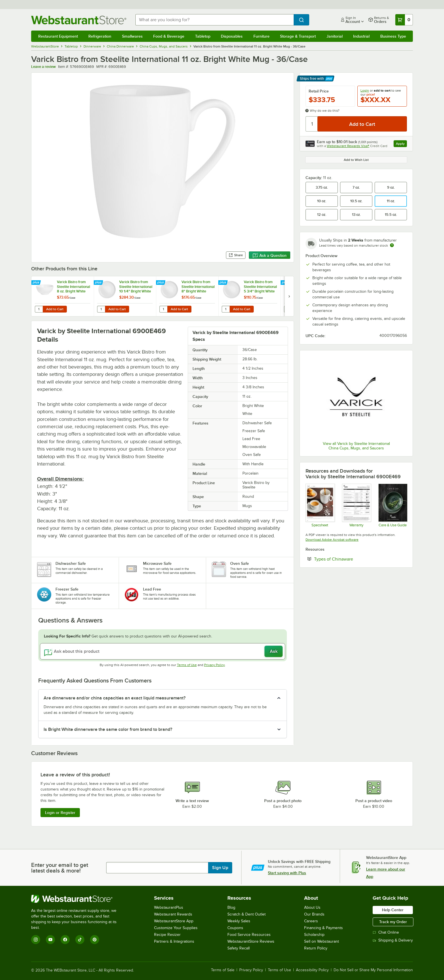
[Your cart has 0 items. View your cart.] (404, 20)
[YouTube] (50, 940)
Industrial (361, 36)
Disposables (232, 36)
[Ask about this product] (163, 651)
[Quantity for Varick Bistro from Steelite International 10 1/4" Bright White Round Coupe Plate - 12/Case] (101, 309)
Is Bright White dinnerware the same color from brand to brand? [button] (108, 729)
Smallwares (132, 36)
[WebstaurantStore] (78, 899)
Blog (231, 907)
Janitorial (335, 36)
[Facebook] (65, 940)
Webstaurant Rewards (173, 914)
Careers (311, 921)
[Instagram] (36, 940)
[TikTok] (80, 940)
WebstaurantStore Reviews (251, 941)
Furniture (262, 36)
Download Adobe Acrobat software (332, 540)
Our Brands (314, 914)
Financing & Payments (324, 928)
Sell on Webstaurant (322, 941)
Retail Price (319, 91)
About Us (312, 907)
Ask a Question (270, 255)
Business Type (393, 36)
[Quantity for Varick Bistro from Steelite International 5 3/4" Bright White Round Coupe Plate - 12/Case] (226, 309)
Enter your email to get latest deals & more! (60, 868)
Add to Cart (55, 309)
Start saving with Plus (287, 873)
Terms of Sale (223, 970)
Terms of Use (187, 665)
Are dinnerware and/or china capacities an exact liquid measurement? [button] (115, 698)
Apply (401, 144)
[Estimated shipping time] (392, 245)
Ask (274, 651)
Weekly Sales (239, 921)
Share (236, 255)
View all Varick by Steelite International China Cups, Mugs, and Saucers (356, 446)
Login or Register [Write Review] (60, 813)
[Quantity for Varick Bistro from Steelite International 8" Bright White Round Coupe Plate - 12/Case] (163, 309)
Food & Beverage (169, 36)
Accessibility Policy (312, 970)
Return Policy (316, 948)
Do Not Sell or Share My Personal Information (373, 970)
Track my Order (393, 922)
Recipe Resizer (167, 935)
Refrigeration (100, 36)
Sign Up (220, 868)
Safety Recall (239, 948)
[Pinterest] (95, 940)
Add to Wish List (356, 160)
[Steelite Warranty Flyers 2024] (356, 505)
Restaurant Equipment (58, 36)
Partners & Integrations (174, 941)
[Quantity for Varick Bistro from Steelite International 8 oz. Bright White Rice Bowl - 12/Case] (39, 309)
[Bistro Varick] (320, 505)
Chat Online (386, 932)
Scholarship (314, 935)
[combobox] (215, 20)
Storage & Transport (298, 36)
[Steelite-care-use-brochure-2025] (393, 505)
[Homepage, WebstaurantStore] (79, 20)
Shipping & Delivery (393, 940)
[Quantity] (312, 124)
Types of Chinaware (351, 559)
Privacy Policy (214, 665)
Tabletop (203, 36)
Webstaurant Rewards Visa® (348, 146)
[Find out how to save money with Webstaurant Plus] (37, 283)
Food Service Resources (249, 935)
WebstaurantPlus (169, 907)
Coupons (235, 928)
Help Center (393, 910)
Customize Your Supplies (176, 928)
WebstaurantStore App (174, 921)
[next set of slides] (289, 296)
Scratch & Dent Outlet (246, 914)
